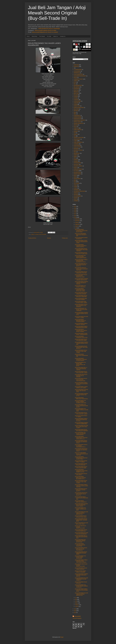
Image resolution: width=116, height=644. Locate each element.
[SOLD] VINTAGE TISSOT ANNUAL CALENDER (80, 572)
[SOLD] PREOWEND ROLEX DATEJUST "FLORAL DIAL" (81, 253)
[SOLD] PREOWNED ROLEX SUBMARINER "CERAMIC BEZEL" (81, 520)
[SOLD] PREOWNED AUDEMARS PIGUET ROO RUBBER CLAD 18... (81, 471)
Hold (75, 133)
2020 (75, 208)
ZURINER (76, 201)
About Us (56, 36)
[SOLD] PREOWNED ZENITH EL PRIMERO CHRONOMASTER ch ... (81, 446)
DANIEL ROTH (77, 106)
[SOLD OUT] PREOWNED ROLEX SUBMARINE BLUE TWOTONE (81, 454)
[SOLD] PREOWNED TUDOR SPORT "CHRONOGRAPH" (81, 334)
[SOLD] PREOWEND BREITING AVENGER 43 (81, 501)
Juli (76, 228)
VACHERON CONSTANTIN (80, 191)
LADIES (32, 234)
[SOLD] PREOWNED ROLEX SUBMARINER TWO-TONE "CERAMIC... (81, 250)
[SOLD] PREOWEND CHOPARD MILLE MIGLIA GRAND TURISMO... (81, 330)
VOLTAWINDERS (77, 196)
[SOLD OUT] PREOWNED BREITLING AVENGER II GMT (81, 235)
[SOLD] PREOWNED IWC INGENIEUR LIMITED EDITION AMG (80, 541)
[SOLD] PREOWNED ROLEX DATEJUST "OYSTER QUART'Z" (81, 490)
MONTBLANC (77, 153)
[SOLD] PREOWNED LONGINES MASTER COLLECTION (80, 545)
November (77, 221)
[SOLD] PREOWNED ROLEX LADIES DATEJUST (81, 569)
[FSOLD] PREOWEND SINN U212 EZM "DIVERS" (81, 299)
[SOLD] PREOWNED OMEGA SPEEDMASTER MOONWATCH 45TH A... (81, 261)
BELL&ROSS (77, 87)
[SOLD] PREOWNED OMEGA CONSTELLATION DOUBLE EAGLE (81, 590)
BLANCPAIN (76, 89)
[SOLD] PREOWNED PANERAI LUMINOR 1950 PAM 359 (81, 279)
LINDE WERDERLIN (78, 142)
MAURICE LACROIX (78, 150)
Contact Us (63, 36)
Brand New (34, 36)
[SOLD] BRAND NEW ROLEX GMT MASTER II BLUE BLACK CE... (81, 494)
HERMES (76, 131)
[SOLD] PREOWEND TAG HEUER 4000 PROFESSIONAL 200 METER (80, 364)
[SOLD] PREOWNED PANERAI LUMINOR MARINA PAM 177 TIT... (81, 395)
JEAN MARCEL (77, 139)
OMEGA (76, 157)
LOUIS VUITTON (77, 147)
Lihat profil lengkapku (77, 618)
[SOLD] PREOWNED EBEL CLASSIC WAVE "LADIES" (81, 302)
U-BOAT (76, 188)
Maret (76, 603)
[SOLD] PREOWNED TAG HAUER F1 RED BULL (80, 286)
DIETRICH (76, 111)
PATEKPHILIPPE (77, 163)
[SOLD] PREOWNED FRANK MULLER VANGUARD (81, 464)
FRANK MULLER (77, 119)
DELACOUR (76, 109)
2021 (75, 206)
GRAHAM (76, 125)
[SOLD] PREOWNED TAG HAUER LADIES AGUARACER (80, 557)
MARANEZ (76, 149)
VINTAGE (76, 194)
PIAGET (76, 168)
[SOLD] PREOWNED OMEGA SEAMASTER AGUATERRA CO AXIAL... (81, 384)
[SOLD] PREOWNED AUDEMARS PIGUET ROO (81, 337)
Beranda (49, 238)
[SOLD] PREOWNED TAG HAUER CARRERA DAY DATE (81, 509)
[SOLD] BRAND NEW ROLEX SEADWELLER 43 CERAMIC (81, 376)
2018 (75, 212)
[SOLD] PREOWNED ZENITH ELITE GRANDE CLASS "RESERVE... (81, 306)
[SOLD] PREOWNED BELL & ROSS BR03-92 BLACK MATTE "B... (81, 265)
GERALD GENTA (77, 122)
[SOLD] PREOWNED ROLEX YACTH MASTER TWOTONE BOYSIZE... (81, 380)
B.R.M (75, 82)
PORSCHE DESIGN (78, 169)
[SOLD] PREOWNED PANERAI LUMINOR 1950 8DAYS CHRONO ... (81, 283)
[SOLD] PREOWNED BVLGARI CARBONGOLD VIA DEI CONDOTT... (81, 579)
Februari (77, 605)
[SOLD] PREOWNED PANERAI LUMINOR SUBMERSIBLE (81, 423)
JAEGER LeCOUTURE (79, 138)
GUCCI (75, 126)
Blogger (62, 637)
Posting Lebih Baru (32, 238)
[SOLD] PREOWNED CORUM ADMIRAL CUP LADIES (81, 387)
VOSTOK (76, 198)
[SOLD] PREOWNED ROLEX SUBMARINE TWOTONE (81, 272)
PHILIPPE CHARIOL (78, 166)
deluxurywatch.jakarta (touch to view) (46, 30)
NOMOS (76, 155)
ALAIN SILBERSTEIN (78, 74)
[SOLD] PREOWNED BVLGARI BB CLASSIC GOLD (81, 523)
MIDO (75, 152)
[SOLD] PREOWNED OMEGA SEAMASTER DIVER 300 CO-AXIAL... (81, 420)
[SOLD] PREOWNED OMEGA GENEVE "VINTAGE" (81, 324)
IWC (75, 136)
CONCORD (76, 103)
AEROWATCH (77, 73)
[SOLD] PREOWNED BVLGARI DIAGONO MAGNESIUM (81, 533)
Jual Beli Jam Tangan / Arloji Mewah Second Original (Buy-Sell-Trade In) (57, 13)
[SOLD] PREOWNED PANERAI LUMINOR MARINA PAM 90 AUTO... (81, 314)
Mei (76, 599)
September (77, 224)
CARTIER (76, 96)
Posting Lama (65, 238)
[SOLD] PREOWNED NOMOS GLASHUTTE (81, 238)
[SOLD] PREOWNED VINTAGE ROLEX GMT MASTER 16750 (81, 391)
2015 (75, 217)
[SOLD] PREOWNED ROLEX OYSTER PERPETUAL (81, 530)
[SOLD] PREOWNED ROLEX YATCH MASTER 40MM (81, 467)
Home (28, 36)
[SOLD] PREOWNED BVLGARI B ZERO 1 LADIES (81, 317)
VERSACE (76, 193)
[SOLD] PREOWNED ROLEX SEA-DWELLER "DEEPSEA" (82, 430)
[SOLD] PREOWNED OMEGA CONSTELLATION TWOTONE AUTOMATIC (81, 561)
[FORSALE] (76, 66)
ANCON (75, 77)
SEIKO (75, 177)
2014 (75, 609)
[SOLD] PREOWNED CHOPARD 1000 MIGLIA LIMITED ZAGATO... (81, 246)
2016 (75, 216)
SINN (75, 180)
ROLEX (75, 175)
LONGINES (76, 144)
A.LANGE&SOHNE (78, 70)
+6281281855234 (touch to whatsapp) (49, 28)
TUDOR (75, 187)
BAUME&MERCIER (78, 85)
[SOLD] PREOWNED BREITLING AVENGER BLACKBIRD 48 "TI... (80, 478)
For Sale (49, 36)
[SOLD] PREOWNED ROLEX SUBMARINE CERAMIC (81, 293)
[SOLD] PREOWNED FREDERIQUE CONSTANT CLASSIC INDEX (81, 458)
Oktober (77, 223)
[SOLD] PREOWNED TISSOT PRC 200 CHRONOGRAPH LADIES (81, 242)
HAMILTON (76, 128)
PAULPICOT (76, 164)
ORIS (75, 158)
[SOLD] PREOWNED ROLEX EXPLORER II (81, 474)
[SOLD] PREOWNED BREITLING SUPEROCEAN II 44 (81, 355)
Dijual (75, 112)
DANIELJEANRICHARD (79, 108)
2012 (75, 613)
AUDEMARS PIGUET (78, 79)
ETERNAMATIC (77, 115)
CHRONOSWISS (77, 101)
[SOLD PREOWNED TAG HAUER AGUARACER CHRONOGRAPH (80, 434)
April (76, 601)
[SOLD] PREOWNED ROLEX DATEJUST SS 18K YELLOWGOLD (81, 549)
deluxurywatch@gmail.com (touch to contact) (45, 32)
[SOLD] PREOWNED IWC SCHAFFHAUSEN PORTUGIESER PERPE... (81, 257)
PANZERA (76, 161)
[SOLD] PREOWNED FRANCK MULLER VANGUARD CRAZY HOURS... (81, 505)
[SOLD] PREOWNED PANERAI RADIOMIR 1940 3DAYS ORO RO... (81, 575)
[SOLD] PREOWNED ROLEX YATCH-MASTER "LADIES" (81, 372)
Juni (76, 598)
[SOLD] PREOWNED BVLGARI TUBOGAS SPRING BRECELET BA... (81, 513)
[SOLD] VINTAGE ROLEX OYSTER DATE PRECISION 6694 (81, 498)
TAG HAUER (44, 234)
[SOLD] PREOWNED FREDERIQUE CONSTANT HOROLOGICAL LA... (81, 438)
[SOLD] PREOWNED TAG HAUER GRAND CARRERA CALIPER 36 (81, 586)
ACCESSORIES (77, 71)
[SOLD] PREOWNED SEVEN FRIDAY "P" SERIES (81, 461)
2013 (75, 611)
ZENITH (75, 199)
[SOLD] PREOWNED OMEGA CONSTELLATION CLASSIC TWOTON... (81, 486)
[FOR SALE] (76, 65)
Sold (40, 234)
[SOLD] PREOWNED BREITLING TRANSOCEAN (81, 398)
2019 (75, 210)
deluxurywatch (77, 616)
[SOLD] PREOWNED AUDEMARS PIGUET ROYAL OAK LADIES (80, 290)
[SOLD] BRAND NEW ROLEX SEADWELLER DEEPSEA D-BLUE (81, 450)
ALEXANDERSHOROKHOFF (80, 76)
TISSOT (75, 185)
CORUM (76, 104)
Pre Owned (42, 36)
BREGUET (76, 92)
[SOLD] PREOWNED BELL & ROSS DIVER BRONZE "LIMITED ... (81, 369)
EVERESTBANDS (78, 117)
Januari (77, 607)
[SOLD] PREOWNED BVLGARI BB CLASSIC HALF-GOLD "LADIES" (81, 427)
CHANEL (76, 98)
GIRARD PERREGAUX (79, 123)
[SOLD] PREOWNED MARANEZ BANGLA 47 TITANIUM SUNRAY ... (80, 321)
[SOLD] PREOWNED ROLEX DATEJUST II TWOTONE (81, 296)
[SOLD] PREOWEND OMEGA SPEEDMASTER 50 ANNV (81, 327)
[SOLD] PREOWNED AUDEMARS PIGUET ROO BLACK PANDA (81, 231)
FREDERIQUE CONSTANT (79, 120)
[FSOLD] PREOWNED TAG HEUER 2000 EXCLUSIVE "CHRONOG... (81, 310)
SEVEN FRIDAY (77, 179)
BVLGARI (76, 95)
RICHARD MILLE (77, 172)
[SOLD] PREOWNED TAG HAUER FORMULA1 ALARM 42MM (82, 410)
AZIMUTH (76, 81)
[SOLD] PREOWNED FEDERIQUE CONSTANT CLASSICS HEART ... (81, 360)
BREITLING (76, 93)
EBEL (75, 114)
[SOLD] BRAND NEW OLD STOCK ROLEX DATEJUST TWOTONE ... (81, 269)
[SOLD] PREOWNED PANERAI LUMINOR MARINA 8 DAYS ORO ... (81, 343)
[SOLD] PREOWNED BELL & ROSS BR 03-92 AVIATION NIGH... (81, 537)
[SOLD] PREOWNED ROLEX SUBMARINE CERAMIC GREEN (81, 553)
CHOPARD (76, 100)
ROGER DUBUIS (77, 174)
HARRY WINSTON (78, 130)
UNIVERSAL (76, 190)
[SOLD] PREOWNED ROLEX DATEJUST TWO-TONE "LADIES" (81, 351)
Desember (77, 219)
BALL (75, 84)
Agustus (77, 226)
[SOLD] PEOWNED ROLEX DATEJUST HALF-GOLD (81, 516)
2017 (75, 214)
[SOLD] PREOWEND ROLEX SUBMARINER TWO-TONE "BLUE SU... (81, 347)
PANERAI (76, 160)
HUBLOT (76, 134)
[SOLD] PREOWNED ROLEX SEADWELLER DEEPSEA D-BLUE (81, 442)
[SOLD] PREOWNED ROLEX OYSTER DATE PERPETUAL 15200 (81, 276)
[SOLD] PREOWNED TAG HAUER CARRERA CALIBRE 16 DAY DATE (81, 402)
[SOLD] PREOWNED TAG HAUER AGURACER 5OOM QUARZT (81, 406)
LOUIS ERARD (77, 145)
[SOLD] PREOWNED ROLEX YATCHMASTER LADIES (81, 340)
